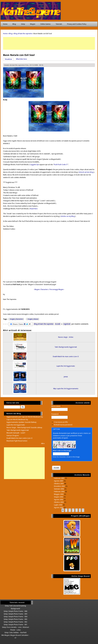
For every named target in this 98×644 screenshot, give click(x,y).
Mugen (33, 24)
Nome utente (57, 406)
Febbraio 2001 (59, 478)
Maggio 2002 (59, 494)
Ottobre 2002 (59, 502)
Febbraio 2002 (59, 492)
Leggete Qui (34, 165)
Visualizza (9, 59)
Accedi (58, 324)
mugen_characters (16, 319)
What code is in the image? (63, 451)
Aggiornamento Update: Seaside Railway (21, 422)
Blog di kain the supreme (23, 34)
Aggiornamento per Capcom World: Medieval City (25, 417)
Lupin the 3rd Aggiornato (66, 366)
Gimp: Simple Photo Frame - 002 (15, 622)
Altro (43, 443)
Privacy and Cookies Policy (77, 24)
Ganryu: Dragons (13, 435)
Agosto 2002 (59, 500)
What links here (21, 59)
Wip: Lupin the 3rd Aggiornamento (66, 389)
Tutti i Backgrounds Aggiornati (66, 347)
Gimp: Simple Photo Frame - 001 (15, 625)
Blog (14, 24)
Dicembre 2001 (60, 486)
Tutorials (59, 24)
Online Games (45, 24)
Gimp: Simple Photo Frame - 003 (15, 619)
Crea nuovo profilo (61, 422)
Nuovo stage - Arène (66, 337)
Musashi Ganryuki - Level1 (16, 433)
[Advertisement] (49, 43)
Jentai (66, 377)
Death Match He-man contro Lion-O (66, 356)
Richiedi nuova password (63, 425)
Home (5, 24)
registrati (67, 324)
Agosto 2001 (59, 481)
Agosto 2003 (59, 508)
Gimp (23, 24)
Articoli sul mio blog (86, 172)
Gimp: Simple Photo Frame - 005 (15, 614)
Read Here (34, 209)
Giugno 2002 (59, 497)
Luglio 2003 (58, 505)
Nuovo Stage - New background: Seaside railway (24, 427)
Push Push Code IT (61, 165)
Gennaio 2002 (59, 489)
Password (56, 414)
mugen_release (33, 319)
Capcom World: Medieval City (17, 420)
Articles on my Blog (68, 216)
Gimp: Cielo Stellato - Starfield (15, 633)
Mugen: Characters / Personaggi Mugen (49, 289)
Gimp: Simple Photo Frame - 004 (15, 617)
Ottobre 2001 (59, 484)
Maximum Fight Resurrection (17, 441)
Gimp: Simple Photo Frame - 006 (15, 611)
